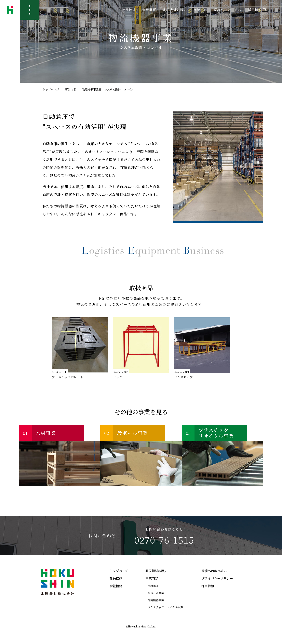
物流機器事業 (156, 600)
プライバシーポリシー (217, 578)
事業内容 (71, 89)
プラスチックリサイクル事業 (165, 607)
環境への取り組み (228, 10)
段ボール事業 (156, 593)
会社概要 (149, 10)
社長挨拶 (129, 10)
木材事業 (153, 586)
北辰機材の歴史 (175, 10)
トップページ (51, 89)
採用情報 (257, 10)
